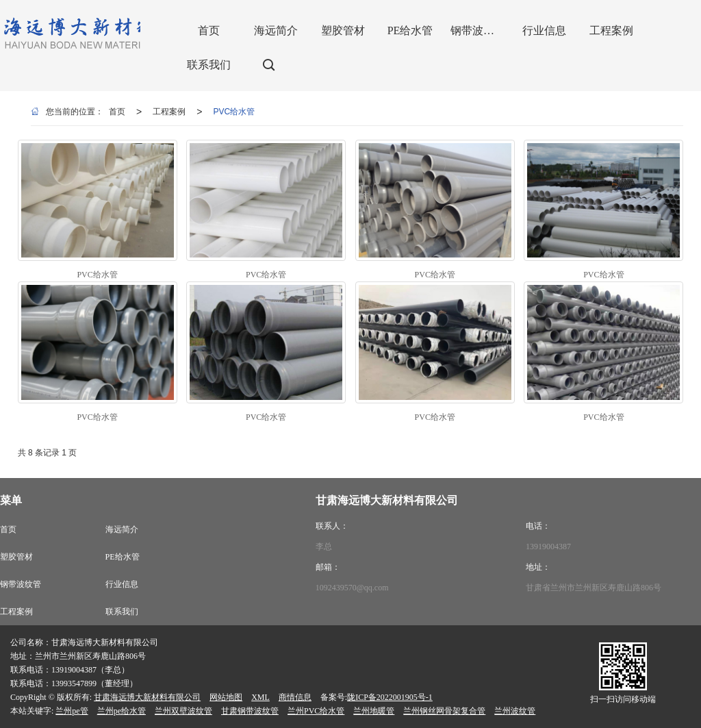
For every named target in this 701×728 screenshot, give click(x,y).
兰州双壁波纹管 (183, 711)
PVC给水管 (234, 112)
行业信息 (122, 584)
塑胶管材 (16, 557)
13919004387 (548, 547)
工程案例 (169, 112)
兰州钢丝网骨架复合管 (444, 711)
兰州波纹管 (515, 711)
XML (260, 697)
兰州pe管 (72, 711)
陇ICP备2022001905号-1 (390, 697)
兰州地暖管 (374, 711)
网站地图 (226, 697)
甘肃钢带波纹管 (250, 711)
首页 (117, 112)
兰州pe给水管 (122, 711)
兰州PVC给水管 (316, 711)
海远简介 (122, 529)
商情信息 (295, 697)
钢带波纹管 (21, 584)
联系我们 (122, 612)
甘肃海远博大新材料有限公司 (147, 697)
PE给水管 (123, 557)
